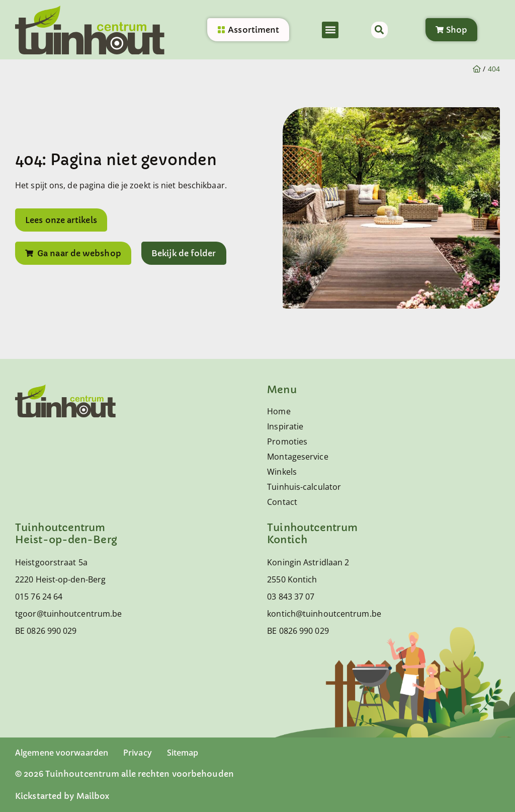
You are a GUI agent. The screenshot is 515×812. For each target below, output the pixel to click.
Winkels (282, 472)
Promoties (287, 441)
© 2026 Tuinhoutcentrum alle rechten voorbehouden (124, 774)
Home (279, 411)
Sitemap (183, 753)
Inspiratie (285, 426)
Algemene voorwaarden (62, 753)
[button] (330, 30)
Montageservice (297, 457)
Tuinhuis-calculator (304, 487)
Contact (282, 502)
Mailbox (93, 796)
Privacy (138, 753)
